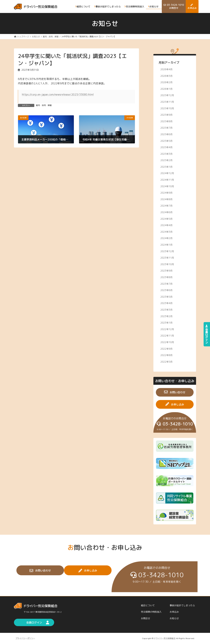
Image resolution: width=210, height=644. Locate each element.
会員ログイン (207, 334)
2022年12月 (167, 329)
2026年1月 (166, 89)
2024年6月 (166, 212)
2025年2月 (166, 160)
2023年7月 (166, 284)
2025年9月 (166, 115)
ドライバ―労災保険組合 (165, 638)
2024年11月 (167, 180)
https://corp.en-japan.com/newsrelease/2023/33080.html (58, 95)
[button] (175, 392)
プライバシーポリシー (25, 638)
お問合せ (146, 618)
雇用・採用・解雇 (44, 105)
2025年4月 (166, 147)
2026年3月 (166, 76)
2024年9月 (166, 193)
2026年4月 (166, 69)
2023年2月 (166, 316)
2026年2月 (166, 82)
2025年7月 (166, 128)
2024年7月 (166, 206)
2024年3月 (166, 232)
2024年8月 (166, 199)
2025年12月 (167, 95)
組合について (148, 605)
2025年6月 (166, 134)
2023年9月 (166, 271)
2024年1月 (166, 245)
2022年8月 (166, 355)
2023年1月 (166, 323)
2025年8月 (166, 121)
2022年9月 (166, 349)
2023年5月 (166, 297)
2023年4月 (166, 303)
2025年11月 (167, 102)
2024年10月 (167, 186)
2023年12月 (167, 251)
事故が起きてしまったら (182, 605)
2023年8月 (166, 277)
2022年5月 (166, 362)
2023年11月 (167, 258)
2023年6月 (166, 290)
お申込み (174, 612)
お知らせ (174, 618)
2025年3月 (166, 154)
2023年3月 (166, 310)
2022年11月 (167, 336)
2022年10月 (167, 342)
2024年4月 (166, 225)
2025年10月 (167, 108)
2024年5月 (166, 219)
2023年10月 (167, 264)
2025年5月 (166, 141)
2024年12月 (167, 173)
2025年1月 (166, 167)
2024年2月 (166, 238)
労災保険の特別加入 (151, 612)
